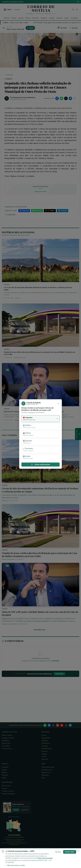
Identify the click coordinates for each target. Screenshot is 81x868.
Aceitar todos (70, 852)
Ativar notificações (41, 464)
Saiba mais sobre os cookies (15, 865)
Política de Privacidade (45, 858)
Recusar (58, 852)
